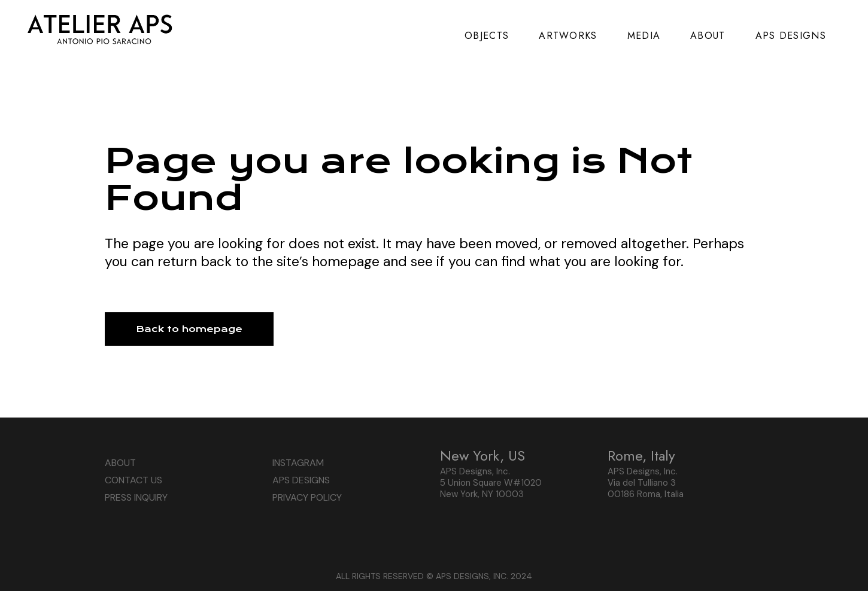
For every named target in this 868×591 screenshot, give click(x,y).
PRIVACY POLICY (307, 497)
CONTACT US (133, 480)
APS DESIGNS (301, 480)
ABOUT (120, 463)
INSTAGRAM (298, 463)
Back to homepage (189, 329)
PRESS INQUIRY (136, 497)
